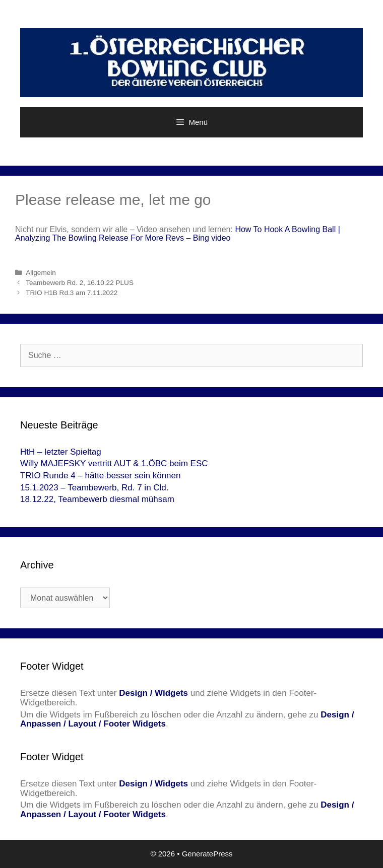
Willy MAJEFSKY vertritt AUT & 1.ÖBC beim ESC (114, 463)
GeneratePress (207, 854)
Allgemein (41, 273)
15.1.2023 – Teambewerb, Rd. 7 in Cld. (94, 488)
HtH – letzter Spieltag (61, 452)
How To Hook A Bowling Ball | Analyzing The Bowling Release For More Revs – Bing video (178, 234)
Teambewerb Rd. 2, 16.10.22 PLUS (80, 283)
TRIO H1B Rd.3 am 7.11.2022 (72, 293)
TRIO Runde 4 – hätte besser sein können (100, 476)
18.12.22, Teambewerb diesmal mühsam (97, 499)
